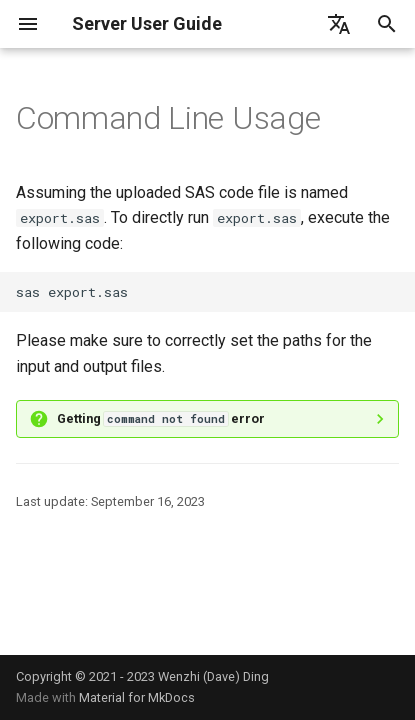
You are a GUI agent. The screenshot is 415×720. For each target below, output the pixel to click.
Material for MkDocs (137, 697)
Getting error (161, 418)
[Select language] (339, 24)
